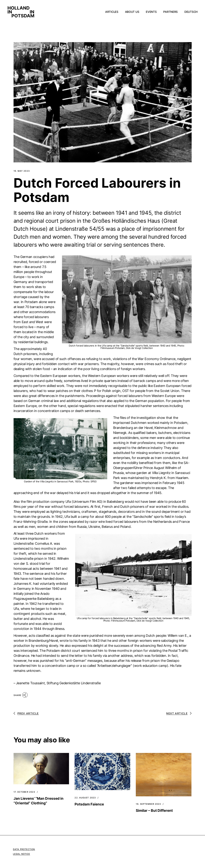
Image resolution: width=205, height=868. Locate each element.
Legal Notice (22, 854)
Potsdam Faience (89, 804)
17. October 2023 (24, 792)
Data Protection (24, 849)
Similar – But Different (154, 811)
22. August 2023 (85, 798)
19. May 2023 (22, 171)
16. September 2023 (148, 804)
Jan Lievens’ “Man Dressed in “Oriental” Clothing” (38, 801)
